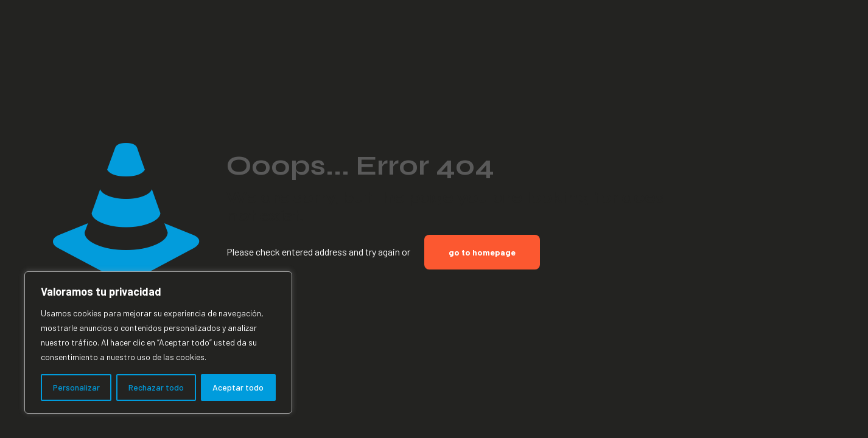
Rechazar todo (156, 387)
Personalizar (76, 387)
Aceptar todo (238, 387)
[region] (158, 342)
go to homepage (482, 252)
